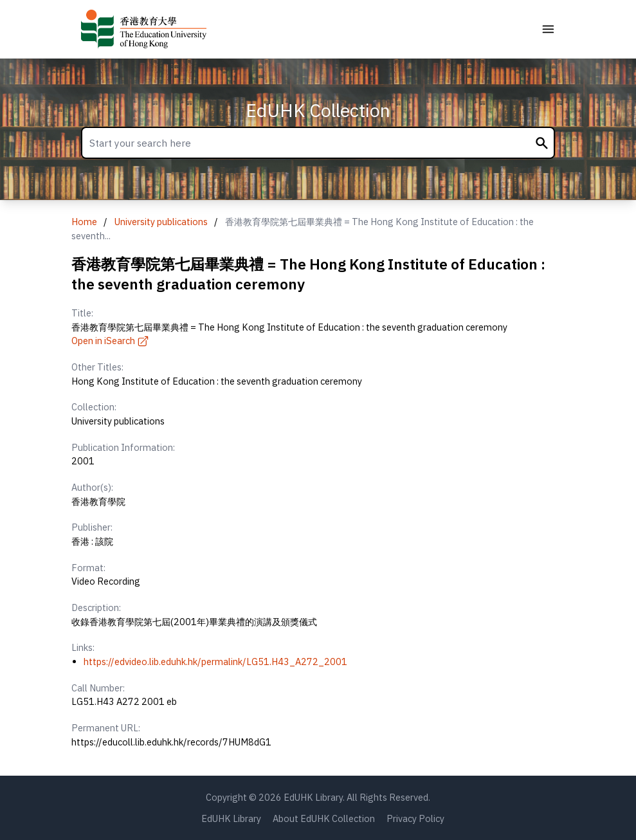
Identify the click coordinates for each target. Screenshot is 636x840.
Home (84, 222)
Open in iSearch (111, 341)
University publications (161, 222)
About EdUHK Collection (324, 818)
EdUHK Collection (318, 110)
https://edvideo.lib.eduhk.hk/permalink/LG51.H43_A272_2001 (215, 662)
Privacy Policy (415, 818)
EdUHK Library (231, 818)
